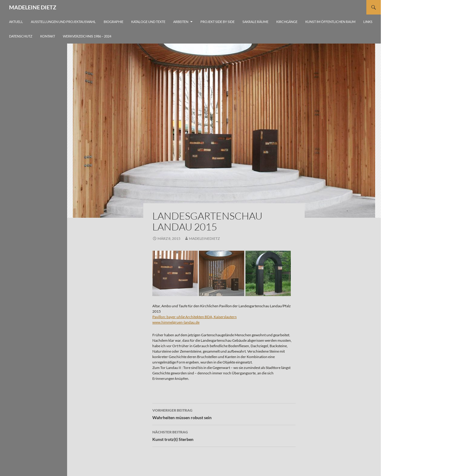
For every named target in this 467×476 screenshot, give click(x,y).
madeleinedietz (204, 238)
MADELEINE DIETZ (33, 7)
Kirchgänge (287, 22)
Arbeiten (181, 22)
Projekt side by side (217, 22)
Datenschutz (21, 36)
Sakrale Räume (255, 22)
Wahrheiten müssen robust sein (224, 413)
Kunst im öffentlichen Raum (330, 22)
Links (368, 22)
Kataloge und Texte (148, 22)
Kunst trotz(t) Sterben (224, 435)
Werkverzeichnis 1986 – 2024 (87, 36)
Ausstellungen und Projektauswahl (63, 22)
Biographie (114, 22)
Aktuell (16, 22)
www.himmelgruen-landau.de (176, 322)
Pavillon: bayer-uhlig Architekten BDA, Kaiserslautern (195, 317)
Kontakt (48, 36)
